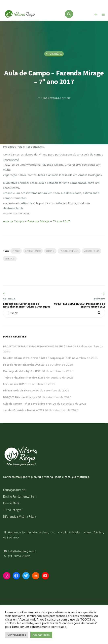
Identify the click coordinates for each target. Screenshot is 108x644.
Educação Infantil (15, 490)
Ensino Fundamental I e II (20, 496)
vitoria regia (92, 251)
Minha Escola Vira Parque (19, 390)
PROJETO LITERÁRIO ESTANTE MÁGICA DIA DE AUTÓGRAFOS (39, 346)
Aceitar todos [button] (41, 635)
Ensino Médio (12, 503)
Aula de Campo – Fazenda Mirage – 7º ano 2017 (37, 221)
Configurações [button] (17, 635)
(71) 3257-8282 (16, 556)
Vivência (10, 259)
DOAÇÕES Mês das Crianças (20, 397)
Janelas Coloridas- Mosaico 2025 (23, 410)
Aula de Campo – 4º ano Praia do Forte (27, 404)
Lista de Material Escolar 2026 (22, 365)
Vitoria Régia (54, 54)
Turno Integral (13, 510)
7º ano (16, 251)
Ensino (50, 251)
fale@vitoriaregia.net (19, 551)
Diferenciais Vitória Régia (20, 516)
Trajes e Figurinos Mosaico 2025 (23, 378)
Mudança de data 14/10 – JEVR (22, 371)
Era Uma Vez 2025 (14, 384)
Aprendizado (33, 251)
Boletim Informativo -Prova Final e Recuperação (34, 358)
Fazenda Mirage (69, 251)
